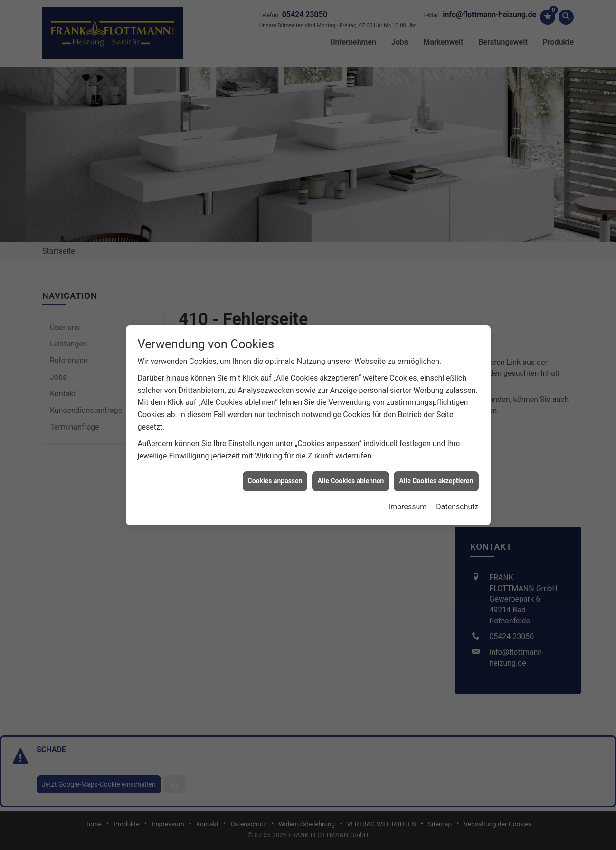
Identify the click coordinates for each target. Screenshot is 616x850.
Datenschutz (457, 445)
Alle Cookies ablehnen (351, 420)
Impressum (408, 445)
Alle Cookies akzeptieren (436, 420)
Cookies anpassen (275, 420)
